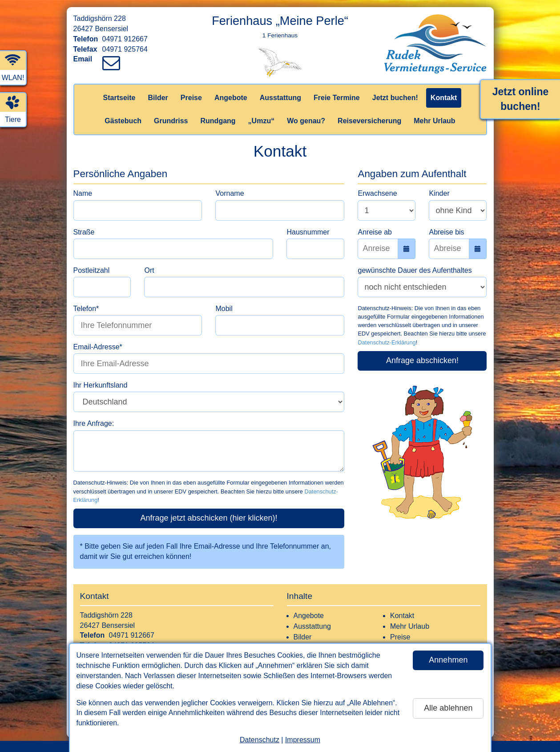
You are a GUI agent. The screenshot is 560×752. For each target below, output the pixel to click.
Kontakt (444, 98)
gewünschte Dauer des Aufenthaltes (415, 270)
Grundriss (171, 121)
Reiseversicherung (369, 121)
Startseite (119, 98)
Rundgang (218, 121)
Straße (84, 232)
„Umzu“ (262, 121)
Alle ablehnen (448, 708)
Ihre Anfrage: (94, 423)
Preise (191, 98)
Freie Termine (337, 98)
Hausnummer (308, 232)
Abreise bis (446, 232)
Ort (149, 270)
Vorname (230, 193)
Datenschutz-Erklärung (387, 342)
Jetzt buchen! (395, 98)
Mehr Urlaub (434, 121)
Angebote (231, 98)
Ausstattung (280, 98)
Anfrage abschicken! (422, 360)
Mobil (224, 309)
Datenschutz (260, 740)
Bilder (158, 98)
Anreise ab (375, 232)
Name (83, 193)
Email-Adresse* (98, 347)
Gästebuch (123, 121)
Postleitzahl (92, 270)
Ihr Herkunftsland (101, 385)
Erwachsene (377, 193)
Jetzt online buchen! (521, 99)
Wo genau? (306, 121)
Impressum (303, 740)
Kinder (439, 193)
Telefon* (86, 309)
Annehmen (448, 660)
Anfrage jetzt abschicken (209, 518)
